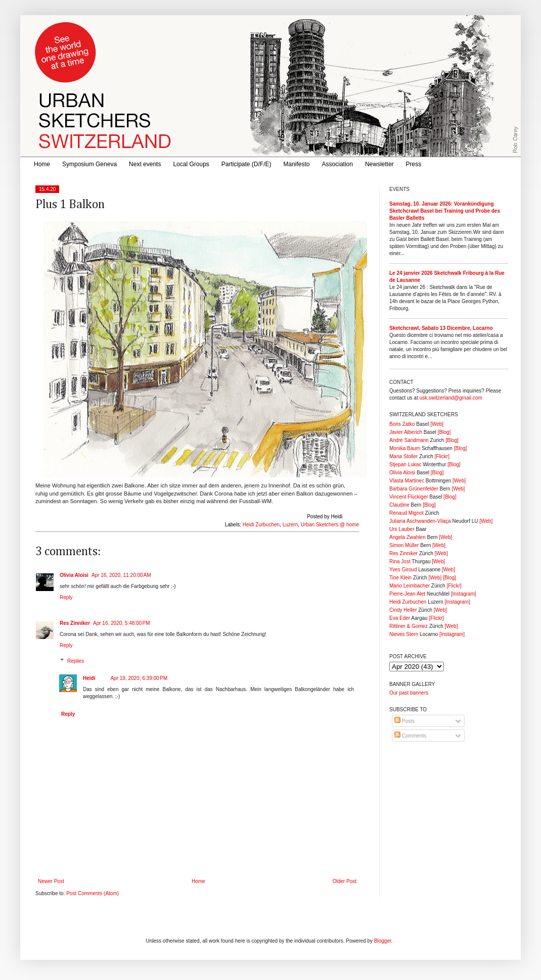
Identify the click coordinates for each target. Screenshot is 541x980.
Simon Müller (404, 545)
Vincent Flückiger (409, 497)
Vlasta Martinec (407, 481)
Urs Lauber (402, 529)
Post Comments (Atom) (93, 893)
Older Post (345, 881)
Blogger (383, 941)
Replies (76, 661)
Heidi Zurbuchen (261, 525)
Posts (404, 721)
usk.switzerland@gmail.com (450, 398)
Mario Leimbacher (410, 586)
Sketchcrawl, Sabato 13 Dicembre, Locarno (441, 328)
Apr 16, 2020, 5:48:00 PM (122, 623)
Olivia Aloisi (74, 575)
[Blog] (444, 432)
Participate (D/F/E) (246, 164)
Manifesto (297, 164)
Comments (410, 736)
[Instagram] (464, 594)
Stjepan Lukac (405, 464)
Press (414, 164)
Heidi (89, 678)
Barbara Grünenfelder (414, 489)
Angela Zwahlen (408, 537)
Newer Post (51, 881)
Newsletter (379, 164)
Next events (145, 164)
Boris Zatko (402, 424)
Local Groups (191, 164)
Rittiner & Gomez (409, 626)
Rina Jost (400, 561)
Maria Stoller (403, 456)
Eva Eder (400, 618)
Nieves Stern (404, 634)
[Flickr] (442, 456)
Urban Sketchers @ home (330, 525)
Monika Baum (405, 448)
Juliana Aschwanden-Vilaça (420, 521)
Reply (66, 597)
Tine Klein (400, 578)
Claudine (399, 505)
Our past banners (409, 693)
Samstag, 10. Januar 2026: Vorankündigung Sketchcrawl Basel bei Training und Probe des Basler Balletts (445, 211)
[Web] (437, 424)
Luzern (290, 525)
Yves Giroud (403, 570)
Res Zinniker (75, 623)
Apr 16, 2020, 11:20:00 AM (121, 575)
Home (42, 164)
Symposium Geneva (89, 164)
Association (337, 164)
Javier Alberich (406, 432)
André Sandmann (409, 440)
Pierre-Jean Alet (407, 594)
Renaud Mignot (407, 513)
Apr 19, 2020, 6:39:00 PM (139, 678)
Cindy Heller (403, 610)
